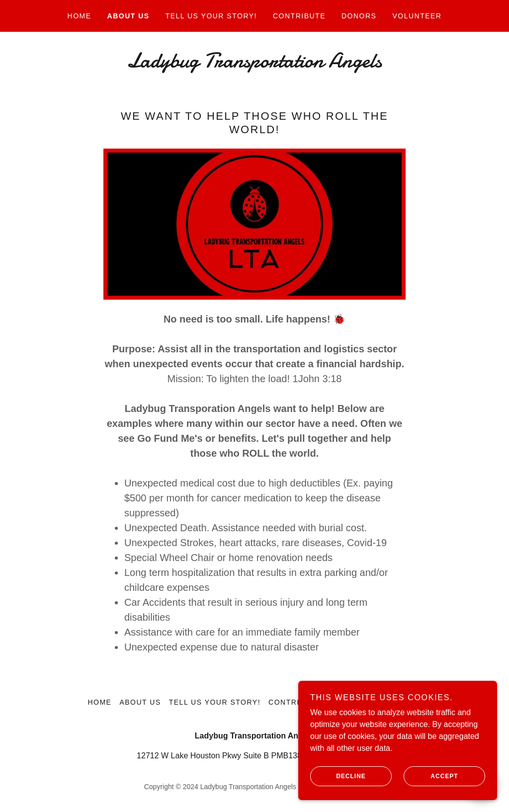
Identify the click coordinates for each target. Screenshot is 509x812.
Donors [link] (359, 16)
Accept (431, 790)
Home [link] (80, 16)
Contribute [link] (299, 16)
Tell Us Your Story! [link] (211, 16)
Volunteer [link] (417, 16)
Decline (338, 790)
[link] (254, 64)
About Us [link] (128, 16)
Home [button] (99, 702)
